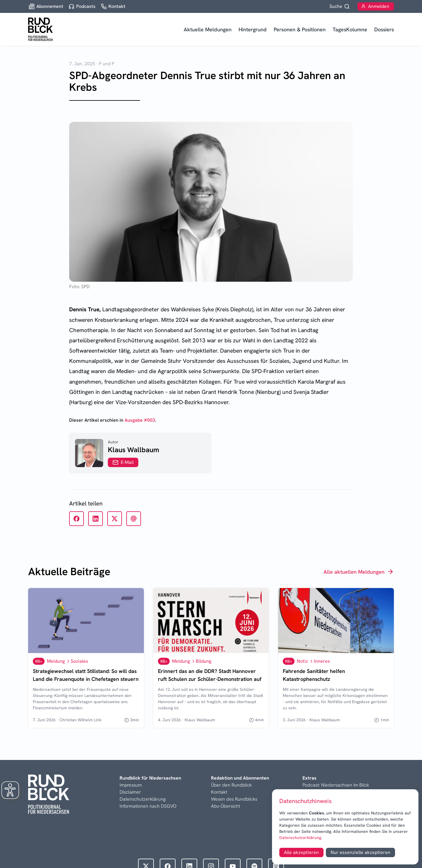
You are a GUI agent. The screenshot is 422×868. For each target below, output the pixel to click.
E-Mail (123, 462)
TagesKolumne (350, 29)
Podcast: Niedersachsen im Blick (336, 785)
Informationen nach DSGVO (148, 806)
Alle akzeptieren (301, 852)
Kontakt (219, 792)
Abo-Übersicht (226, 806)
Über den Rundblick (231, 785)
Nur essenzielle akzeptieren (360, 852)
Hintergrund (253, 29)
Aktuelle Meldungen (208, 29)
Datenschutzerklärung (300, 838)
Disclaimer (130, 792)
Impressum (131, 785)
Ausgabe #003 (140, 420)
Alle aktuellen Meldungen (359, 572)
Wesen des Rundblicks (234, 799)
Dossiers (384, 29)
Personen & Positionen (300, 29)
